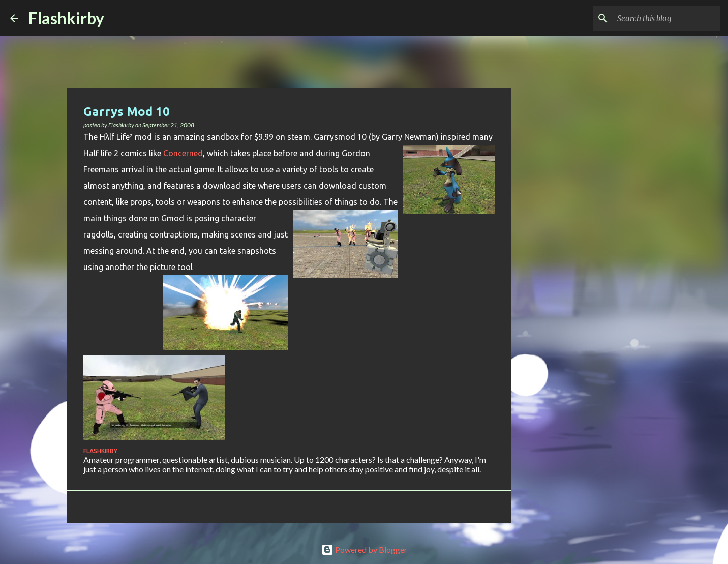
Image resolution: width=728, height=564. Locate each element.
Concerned (183, 153)
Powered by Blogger (364, 550)
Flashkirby (66, 18)
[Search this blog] (666, 18)
